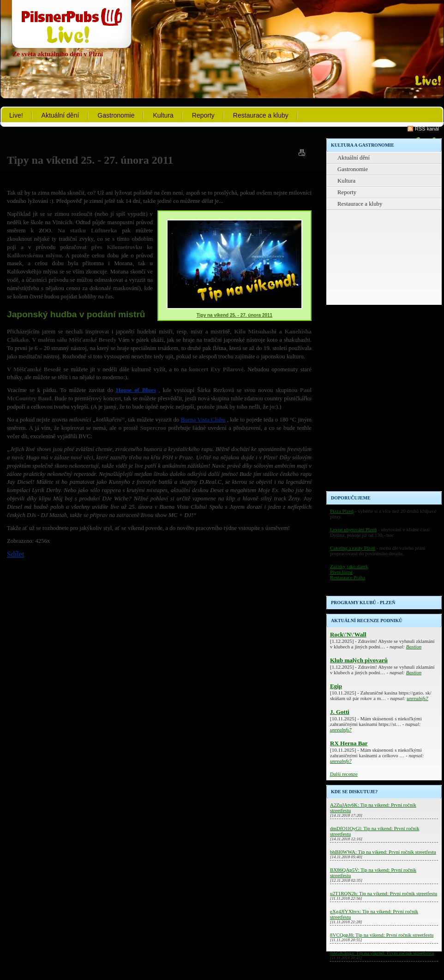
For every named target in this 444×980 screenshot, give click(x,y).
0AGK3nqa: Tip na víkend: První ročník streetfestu (382, 953)
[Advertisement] (360, 353)
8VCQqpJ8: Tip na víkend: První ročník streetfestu (382, 935)
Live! (16, 115)
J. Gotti (340, 712)
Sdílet (15, 554)
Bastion (414, 647)
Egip (336, 686)
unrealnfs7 (417, 698)
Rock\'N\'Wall (348, 634)
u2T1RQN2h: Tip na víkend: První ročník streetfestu (384, 893)
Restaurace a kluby (261, 115)
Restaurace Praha (348, 577)
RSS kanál (427, 129)
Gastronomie (116, 115)
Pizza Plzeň (342, 511)
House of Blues (136, 390)
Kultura (163, 115)
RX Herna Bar (349, 743)
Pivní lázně (341, 572)
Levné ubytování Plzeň (353, 529)
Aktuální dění (60, 115)
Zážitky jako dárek (349, 566)
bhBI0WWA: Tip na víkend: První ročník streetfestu (383, 852)
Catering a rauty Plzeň (353, 548)
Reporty (203, 115)
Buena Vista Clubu (203, 420)
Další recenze (344, 774)
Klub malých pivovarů (359, 660)
